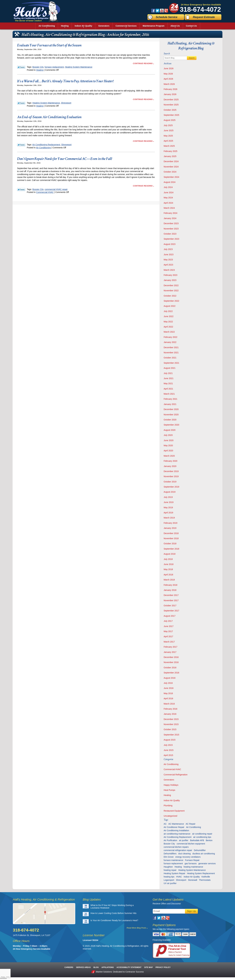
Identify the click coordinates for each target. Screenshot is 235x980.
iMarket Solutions (104, 972)
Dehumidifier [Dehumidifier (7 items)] (200, 850)
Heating (40, 70)
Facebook (153, 11)
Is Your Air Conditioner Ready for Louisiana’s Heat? (114, 920)
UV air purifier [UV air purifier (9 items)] (170, 883)
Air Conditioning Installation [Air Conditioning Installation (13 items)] (176, 830)
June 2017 (169, 626)
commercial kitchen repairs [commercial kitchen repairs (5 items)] (176, 847)
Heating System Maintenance (79, 67)
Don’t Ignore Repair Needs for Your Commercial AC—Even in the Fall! (65, 159)
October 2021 (170, 358)
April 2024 (168, 203)
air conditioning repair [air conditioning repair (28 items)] (202, 834)
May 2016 (168, 693)
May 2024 (168, 198)
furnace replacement (54, 67)
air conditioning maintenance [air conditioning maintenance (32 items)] (177, 834)
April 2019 (168, 513)
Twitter (157, 11)
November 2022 (171, 291)
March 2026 (169, 84)
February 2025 (170, 151)
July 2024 (168, 187)
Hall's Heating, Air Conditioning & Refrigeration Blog (191, 46)
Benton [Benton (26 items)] (209, 840)
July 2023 (168, 249)
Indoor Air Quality (172, 800)
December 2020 (171, 409)
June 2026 (169, 68)
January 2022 (170, 342)
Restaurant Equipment (174, 811)
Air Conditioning (44, 148)
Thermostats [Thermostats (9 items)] (205, 880)
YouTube (162, 11)
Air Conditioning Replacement (46, 145)
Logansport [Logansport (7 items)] (169, 880)
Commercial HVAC (45, 192)
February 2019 (170, 523)
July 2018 (168, 559)
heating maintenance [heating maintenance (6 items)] (193, 867)
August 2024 (170, 182)
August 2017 (170, 616)
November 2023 (171, 229)
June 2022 (169, 316)
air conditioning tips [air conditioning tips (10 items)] (202, 837)
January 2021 (170, 404)
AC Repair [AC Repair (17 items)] (191, 824)
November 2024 (171, 167)
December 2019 (171, 471)
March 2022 (169, 332)
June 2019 (169, 502)
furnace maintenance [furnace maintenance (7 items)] (173, 860)
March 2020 (169, 456)
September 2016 (171, 673)
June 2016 (169, 688)
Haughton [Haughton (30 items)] (168, 867)
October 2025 (170, 110)
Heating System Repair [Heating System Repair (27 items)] (174, 873)
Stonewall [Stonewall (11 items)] (193, 880)
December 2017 (171, 595)
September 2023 (171, 239)
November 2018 (171, 538)
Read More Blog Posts (136, 928)
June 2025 (169, 130)
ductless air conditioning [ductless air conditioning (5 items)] (204, 854)
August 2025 (170, 120)
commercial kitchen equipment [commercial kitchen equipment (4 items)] (191, 844)
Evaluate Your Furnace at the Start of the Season (49, 45)
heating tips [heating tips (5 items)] (169, 877)
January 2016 (170, 714)
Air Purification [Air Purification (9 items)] (170, 840)
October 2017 (170, 606)
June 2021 (169, 378)
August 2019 (170, 492)
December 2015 (171, 719)
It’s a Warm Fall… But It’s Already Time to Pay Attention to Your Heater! (65, 81)
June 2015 (169, 750)
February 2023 (170, 275)
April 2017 (168, 636)
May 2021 (168, 383)
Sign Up (191, 911)
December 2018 (171, 533)
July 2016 (168, 683)
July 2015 (168, 745)
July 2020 (168, 435)
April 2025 (168, 141)
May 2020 (168, 445)
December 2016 (171, 657)
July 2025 (168, 125)
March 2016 (169, 704)
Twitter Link (21, 67)
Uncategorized (170, 816)
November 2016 (171, 662)
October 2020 (170, 420)
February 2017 (170, 647)
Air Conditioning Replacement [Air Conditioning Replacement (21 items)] (178, 837)
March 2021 (169, 394)
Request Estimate (204, 17)
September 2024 (171, 177)
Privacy (3, 977)
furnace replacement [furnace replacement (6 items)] (173, 863)
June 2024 (169, 192)
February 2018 (170, 585)
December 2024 (171, 161)
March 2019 (169, 518)
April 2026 (168, 79)
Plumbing (168, 806)
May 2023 (168, 260)
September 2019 (171, 487)
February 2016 (170, 709)
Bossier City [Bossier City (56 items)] (169, 844)
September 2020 (171, 425)
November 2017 (171, 600)
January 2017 (170, 652)
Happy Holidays (171, 785)
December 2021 (171, 347)
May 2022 (168, 322)
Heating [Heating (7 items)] (178, 867)
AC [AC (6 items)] (165, 824)
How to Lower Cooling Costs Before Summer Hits (114, 913)
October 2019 (170, 482)
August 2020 (170, 430)
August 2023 (170, 244)
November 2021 (171, 353)
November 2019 (171, 476)
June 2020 (169, 440)
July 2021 (168, 373)
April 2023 (168, 265)
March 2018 (169, 580)
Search (192, 58)
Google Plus (166, 11)
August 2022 (170, 306)
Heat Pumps (169, 790)
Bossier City (38, 67)
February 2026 (170, 89)
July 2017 (168, 621)
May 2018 (168, 569)
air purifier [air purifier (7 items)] (184, 840)
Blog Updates (92, 900)
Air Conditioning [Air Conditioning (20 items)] (194, 827)
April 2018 (168, 575)
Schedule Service (167, 17)
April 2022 (168, 327)
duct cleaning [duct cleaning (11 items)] (185, 854)
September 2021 (171, 363)
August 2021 (170, 368)
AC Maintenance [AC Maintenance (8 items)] (176, 824)
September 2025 (171, 115)
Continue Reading (143, 63)
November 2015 (171, 724)
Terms (8, 977)
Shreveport (66, 103)
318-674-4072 (200, 9)
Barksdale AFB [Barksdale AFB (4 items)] (197, 840)
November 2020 (171, 415)
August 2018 (170, 554)
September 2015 (171, 735)
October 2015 (170, 729)
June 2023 (169, 254)
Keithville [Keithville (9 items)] (206, 877)
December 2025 (171, 100)
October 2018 (170, 544)
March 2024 (169, 208)
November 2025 (171, 105)
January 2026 (170, 94)
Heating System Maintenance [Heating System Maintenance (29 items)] (192, 870)
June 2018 (169, 564)
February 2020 (170, 461)
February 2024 (170, 213)
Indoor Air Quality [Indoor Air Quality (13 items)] (192, 877)
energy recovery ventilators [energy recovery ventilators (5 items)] (188, 857)
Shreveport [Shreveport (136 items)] (181, 880)
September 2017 (171, 611)
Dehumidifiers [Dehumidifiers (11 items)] (170, 854)
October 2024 (170, 172)
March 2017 (169, 642)
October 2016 (170, 668)
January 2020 (170, 466)
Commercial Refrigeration (176, 775)
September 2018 (171, 549)
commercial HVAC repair (56, 189)
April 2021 (168, 389)
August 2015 (170, 740)
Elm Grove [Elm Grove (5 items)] (169, 857)
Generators (169, 780)
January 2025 (170, 156)
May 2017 (168, 631)
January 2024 (170, 218)
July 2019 (168, 497)
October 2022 (170, 296)
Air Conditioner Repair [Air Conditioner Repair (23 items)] (174, 827)
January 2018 (170, 590)
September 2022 (171, 301)
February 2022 (170, 337)
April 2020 (168, 451)
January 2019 (170, 528)
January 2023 (170, 280)
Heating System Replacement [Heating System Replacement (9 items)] (201, 873)
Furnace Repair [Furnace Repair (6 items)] (192, 860)
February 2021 (170, 399)
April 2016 (168, 698)
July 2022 (168, 311)
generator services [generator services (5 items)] (207, 863)
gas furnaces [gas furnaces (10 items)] (191, 863)
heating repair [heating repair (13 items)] (170, 870)
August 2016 (170, 678)
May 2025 (168, 136)
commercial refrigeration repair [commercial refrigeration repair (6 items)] (178, 850)
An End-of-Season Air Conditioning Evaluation (49, 117)
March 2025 (169, 146)
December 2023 (171, 223)
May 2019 (168, 507)
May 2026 (168, 74)
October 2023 (170, 234)
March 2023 (169, 270)
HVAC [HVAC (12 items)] (179, 877)
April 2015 (168, 755)
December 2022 (171, 285)
